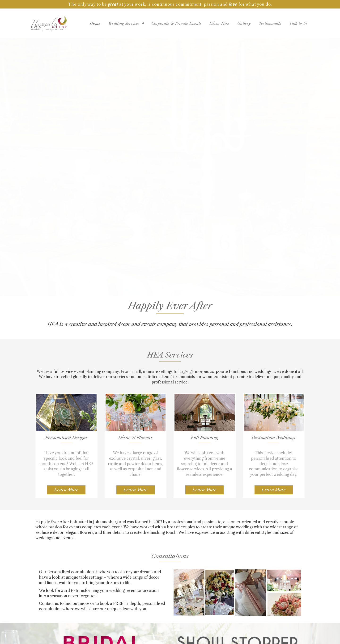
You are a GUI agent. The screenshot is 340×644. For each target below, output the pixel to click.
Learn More (66, 490)
